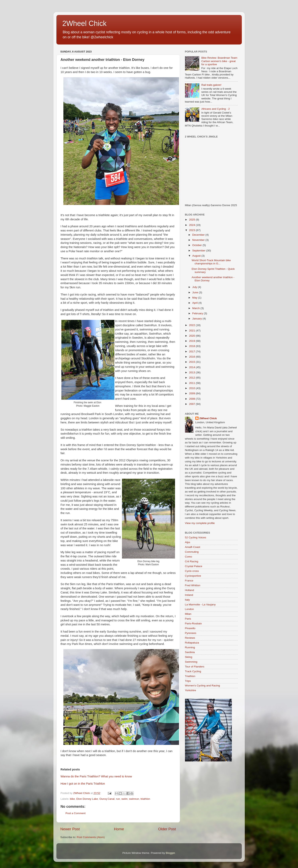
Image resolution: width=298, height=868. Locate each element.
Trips (188, 681)
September (199, 251)
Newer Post (70, 829)
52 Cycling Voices (196, 537)
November (199, 240)
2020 (192, 336)
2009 (192, 393)
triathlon (145, 799)
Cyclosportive (193, 576)
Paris (188, 619)
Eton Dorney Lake (87, 799)
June (196, 292)
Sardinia (190, 652)
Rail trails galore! (211, 85)
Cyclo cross (192, 571)
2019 (192, 341)
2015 (192, 362)
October (198, 245)
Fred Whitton (193, 585)
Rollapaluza (192, 643)
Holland (190, 590)
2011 (192, 383)
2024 (192, 225)
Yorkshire (191, 690)
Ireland (189, 595)
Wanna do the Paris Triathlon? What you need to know (96, 776)
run (118, 799)
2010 (192, 388)
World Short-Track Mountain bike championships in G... (211, 262)
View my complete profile (200, 523)
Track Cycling (193, 671)
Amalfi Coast (193, 547)
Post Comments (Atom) (91, 837)
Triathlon (190, 676)
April (195, 303)
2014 (192, 367)
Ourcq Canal (107, 799)
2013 (192, 372)
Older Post (167, 829)
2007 (192, 404)
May (195, 298)
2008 (192, 399)
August (197, 256)
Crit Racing (192, 561)
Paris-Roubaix (193, 623)
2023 (192, 230)
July (195, 287)
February (198, 313)
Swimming (191, 662)
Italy (187, 600)
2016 (192, 357)
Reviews (190, 638)
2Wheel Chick (85, 23)
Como (189, 557)
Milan (188, 614)
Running (190, 647)
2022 (192, 325)
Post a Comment (76, 813)
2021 (192, 331)
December (199, 235)
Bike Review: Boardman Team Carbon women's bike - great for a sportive (219, 61)
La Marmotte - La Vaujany (200, 605)
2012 (192, 378)
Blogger (170, 853)
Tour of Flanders (195, 667)
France (189, 581)
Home (119, 829)
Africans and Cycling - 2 (216, 109)
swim (124, 799)
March (196, 308)
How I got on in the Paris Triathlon (83, 784)
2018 (192, 346)
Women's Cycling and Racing (203, 686)
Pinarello (190, 628)
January (198, 319)
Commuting (192, 552)
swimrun (134, 799)
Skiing (189, 657)
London (189, 609)
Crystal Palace (194, 566)
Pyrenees (191, 633)
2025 (192, 220)
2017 (192, 351)
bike (72, 799)
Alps (188, 542)
